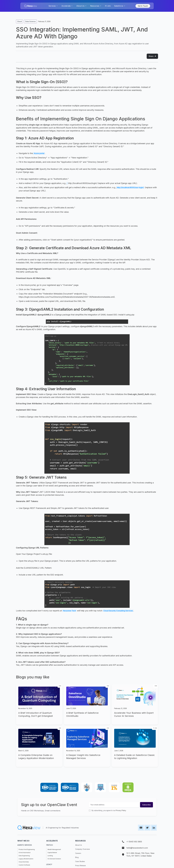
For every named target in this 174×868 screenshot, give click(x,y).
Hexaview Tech (69, 611)
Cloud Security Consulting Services (118, 611)
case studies (80, 861)
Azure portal (39, 153)
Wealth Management (54, 849)
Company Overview (83, 849)
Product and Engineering (27, 849)
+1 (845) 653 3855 (134, 842)
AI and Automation (25, 853)
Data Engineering (24, 856)
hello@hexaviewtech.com (137, 848)
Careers (78, 853)
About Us (79, 845)
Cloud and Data (24, 862)
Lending (50, 856)
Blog (77, 857)
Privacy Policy (121, 810)
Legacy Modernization (26, 859)
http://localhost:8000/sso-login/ (130, 187)
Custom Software (24, 865)
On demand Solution (54, 859)
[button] (53, 6)
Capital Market (52, 853)
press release (81, 866)
